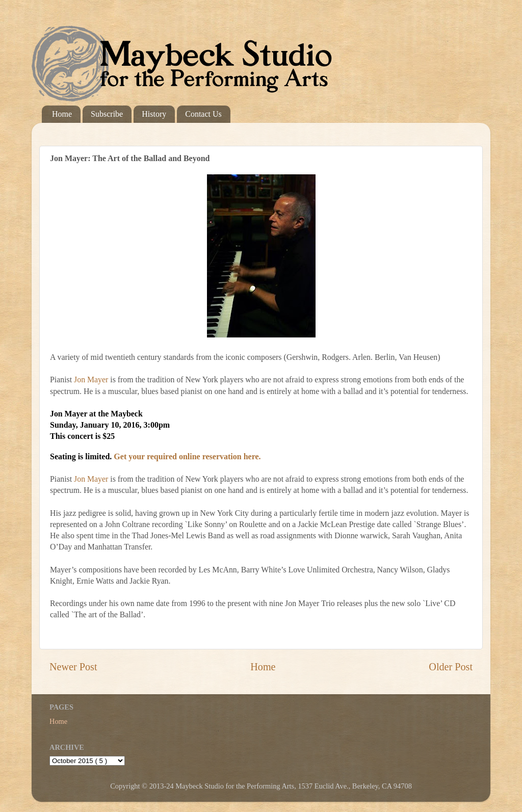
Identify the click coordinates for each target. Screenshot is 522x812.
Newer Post (73, 667)
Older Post (451, 667)
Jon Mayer (91, 379)
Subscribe (107, 114)
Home (62, 114)
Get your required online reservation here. (187, 456)
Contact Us (203, 114)
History (154, 114)
